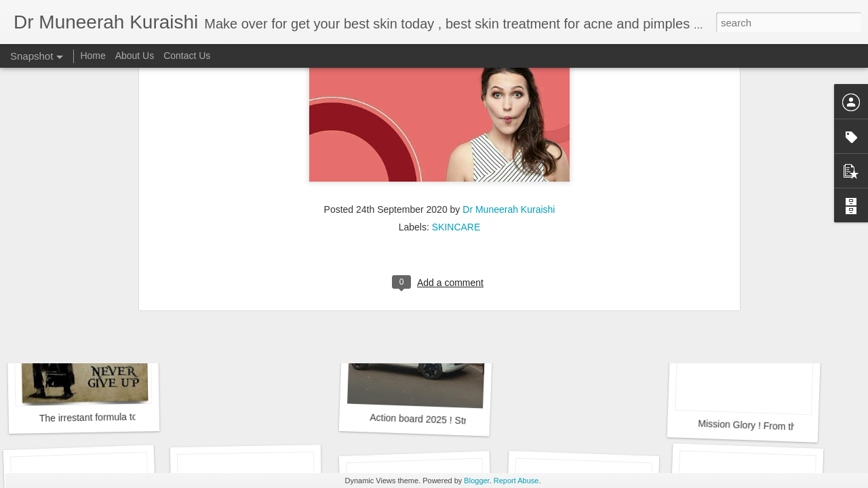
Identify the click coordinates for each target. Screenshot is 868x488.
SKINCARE (456, 114)
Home (93, 56)
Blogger (476, 481)
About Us (135, 56)
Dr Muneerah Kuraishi (509, 96)
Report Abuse (516, 481)
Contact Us (187, 56)
